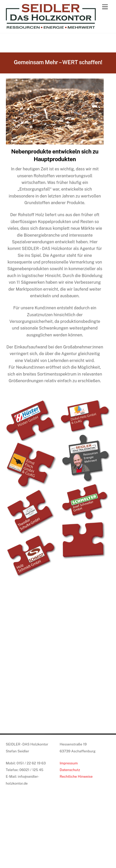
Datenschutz (70, 770)
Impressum (69, 763)
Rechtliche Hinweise (76, 776)
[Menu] (105, 7)
